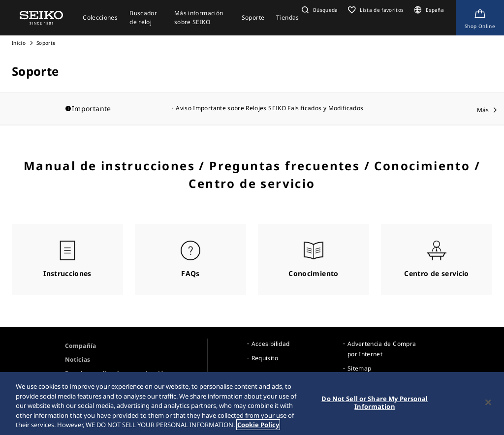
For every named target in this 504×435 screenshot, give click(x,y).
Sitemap (359, 368)
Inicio (19, 43)
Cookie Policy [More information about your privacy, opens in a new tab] (258, 425)
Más (483, 110)
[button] (319, 10)
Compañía (81, 346)
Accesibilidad (271, 344)
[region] (252, 404)
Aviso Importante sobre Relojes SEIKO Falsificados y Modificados (269, 108)
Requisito (265, 358)
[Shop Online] (480, 18)
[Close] (488, 403)
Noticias (78, 359)
